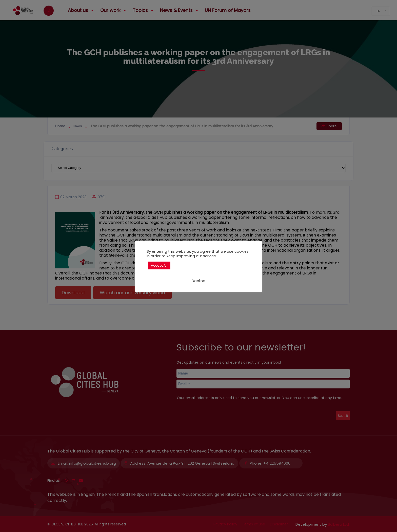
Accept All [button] (159, 265)
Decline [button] (198, 281)
